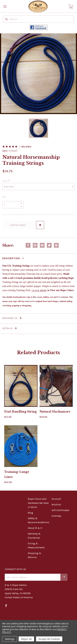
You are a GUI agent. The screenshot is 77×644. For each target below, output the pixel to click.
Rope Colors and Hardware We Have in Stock (38, 503)
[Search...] (38, 19)
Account (56, 499)
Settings (10, 639)
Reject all (26, 639)
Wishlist (56, 505)
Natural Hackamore (55, 412)
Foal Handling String (20, 412)
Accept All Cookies (49, 639)
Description (14, 258)
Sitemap (56, 516)
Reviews (13, 318)
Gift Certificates (60, 510)
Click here (39, 290)
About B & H (35, 528)
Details (10, 328)
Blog (30, 513)
